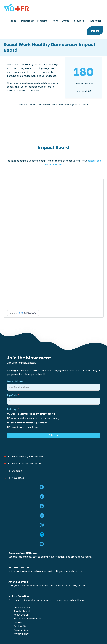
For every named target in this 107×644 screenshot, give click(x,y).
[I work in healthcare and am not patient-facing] (8, 418)
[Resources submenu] (85, 21)
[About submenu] (17, 21)
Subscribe (53, 435)
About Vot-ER (21, 615)
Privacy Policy (21, 634)
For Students (15, 471)
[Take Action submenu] (103, 21)
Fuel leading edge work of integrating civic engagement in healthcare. (47, 600)
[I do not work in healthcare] (8, 427)
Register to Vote (22, 611)
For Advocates (16, 478)
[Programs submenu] (49, 21)
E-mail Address (15, 381)
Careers (18, 622)
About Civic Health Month (27, 619)
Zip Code (12, 395)
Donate (95, 31)
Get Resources (22, 607)
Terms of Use (21, 630)
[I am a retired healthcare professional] (8, 423)
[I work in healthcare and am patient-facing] (8, 414)
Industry (12, 409)
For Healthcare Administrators (25, 464)
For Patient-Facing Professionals (26, 456)
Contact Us (20, 626)
